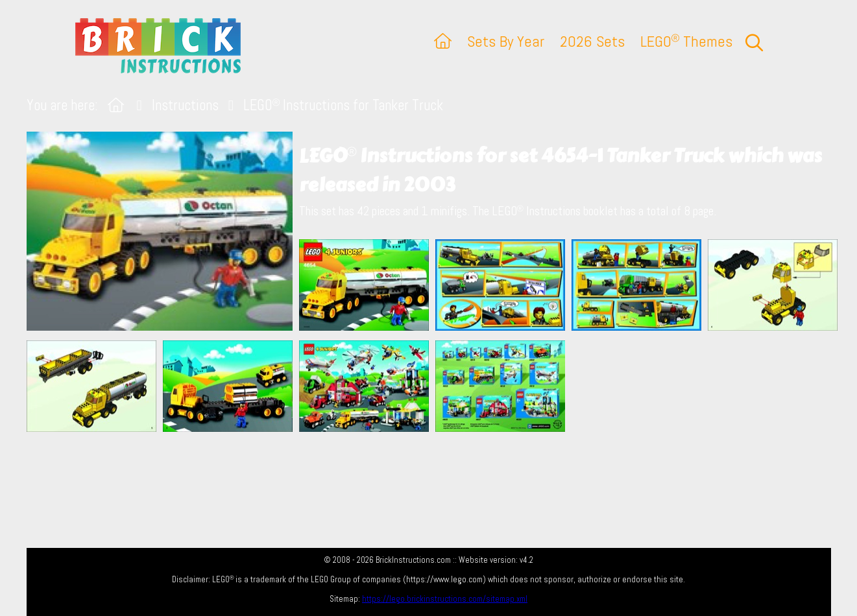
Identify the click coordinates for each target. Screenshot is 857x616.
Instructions (185, 105)
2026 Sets (592, 41)
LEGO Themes (686, 41)
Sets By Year (506, 41)
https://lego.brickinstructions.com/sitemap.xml (445, 599)
